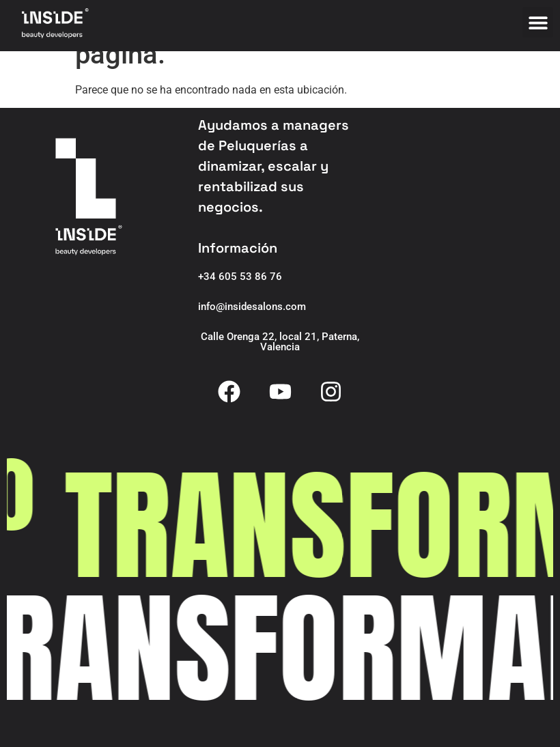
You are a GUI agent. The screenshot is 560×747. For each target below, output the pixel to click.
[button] (538, 22)
